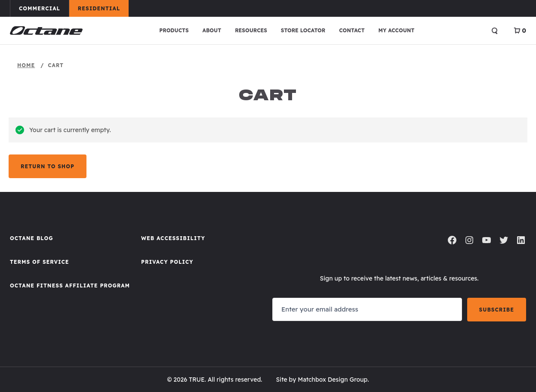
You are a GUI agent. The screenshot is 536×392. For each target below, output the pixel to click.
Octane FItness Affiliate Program (70, 286)
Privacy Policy (167, 262)
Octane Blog (32, 238)
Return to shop (48, 166)
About (212, 30)
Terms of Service (40, 262)
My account (397, 30)
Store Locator (303, 30)
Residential (103, 8)
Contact (352, 30)
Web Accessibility (173, 238)
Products (174, 30)
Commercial (44, 8)
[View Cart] (520, 31)
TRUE (197, 380)
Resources (251, 30)
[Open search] (495, 31)
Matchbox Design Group (333, 380)
